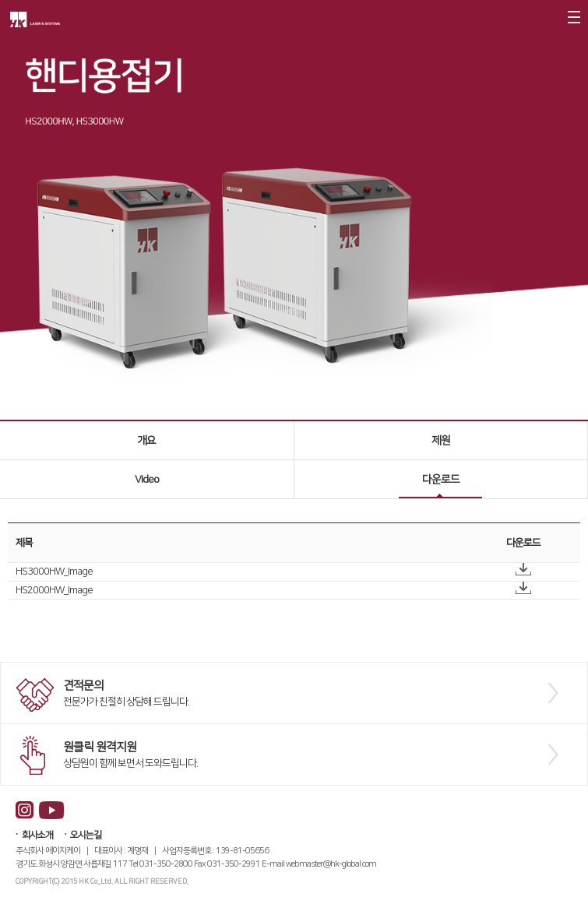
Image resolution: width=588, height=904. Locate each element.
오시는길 (86, 835)
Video (147, 480)
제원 (441, 441)
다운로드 (441, 480)
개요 (146, 441)
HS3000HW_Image (54, 572)
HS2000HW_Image (54, 590)
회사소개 (37, 835)
